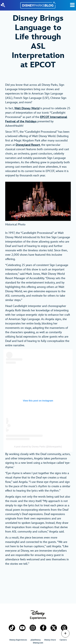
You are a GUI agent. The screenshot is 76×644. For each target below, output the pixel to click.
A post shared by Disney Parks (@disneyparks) (38, 447)
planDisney (36, 640)
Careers (63, 640)
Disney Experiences (18, 640)
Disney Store (50, 640)
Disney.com (38, 643)
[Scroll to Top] (65, 633)
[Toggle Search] (72, 5)
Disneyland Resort (28, 145)
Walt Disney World (27, 108)
